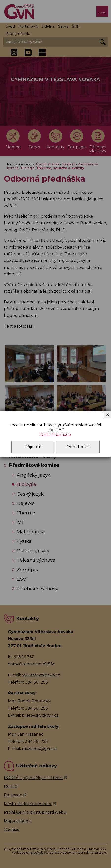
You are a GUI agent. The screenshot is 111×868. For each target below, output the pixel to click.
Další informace (55, 434)
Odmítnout (78, 447)
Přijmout (33, 447)
